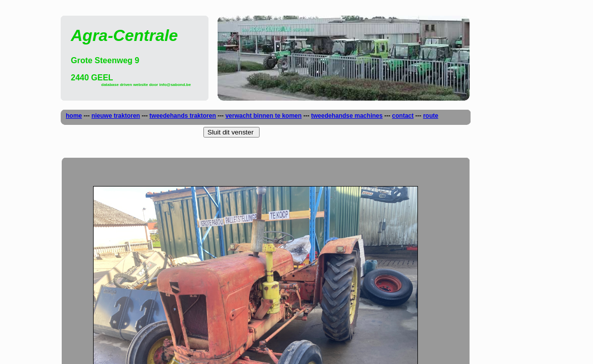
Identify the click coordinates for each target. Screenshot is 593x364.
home (74, 116)
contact (403, 116)
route (431, 116)
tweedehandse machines (347, 116)
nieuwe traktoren (116, 116)
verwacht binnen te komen (263, 116)
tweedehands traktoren (182, 116)
